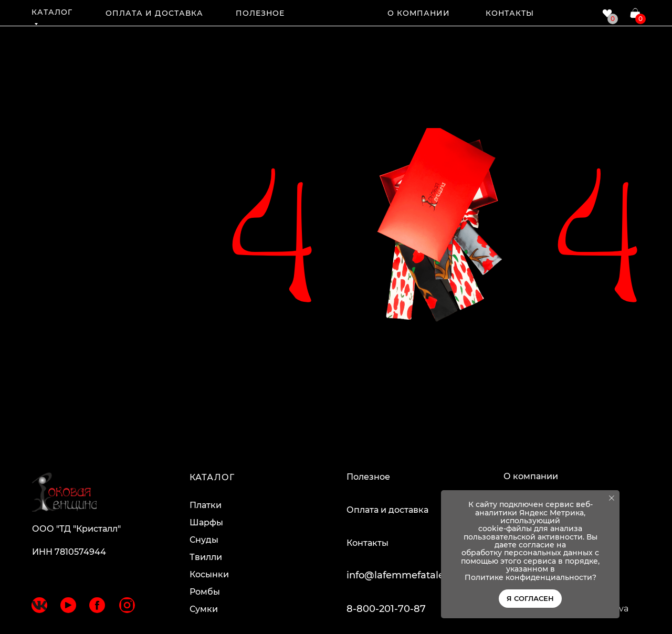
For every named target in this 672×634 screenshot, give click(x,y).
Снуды (204, 540)
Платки (206, 505)
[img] (337, 12)
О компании (531, 476)
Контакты (367, 543)
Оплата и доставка (387, 510)
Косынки (209, 574)
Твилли (206, 557)
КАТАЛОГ (52, 12)
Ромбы (205, 592)
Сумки (204, 609)
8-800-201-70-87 (386, 609)
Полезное (368, 477)
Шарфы (206, 522)
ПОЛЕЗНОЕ (260, 13)
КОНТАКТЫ (510, 13)
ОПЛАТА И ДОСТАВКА (154, 13)
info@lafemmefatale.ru (401, 575)
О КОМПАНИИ (419, 13)
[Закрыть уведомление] (612, 498)
